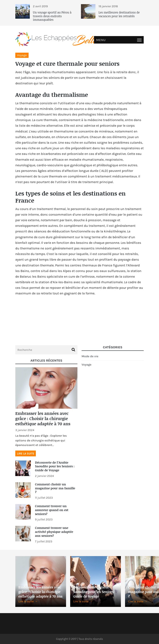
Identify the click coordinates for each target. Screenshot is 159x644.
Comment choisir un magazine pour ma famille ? (55, 488)
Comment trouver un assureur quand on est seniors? (52, 510)
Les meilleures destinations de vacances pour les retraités (119, 14)
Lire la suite (26, 454)
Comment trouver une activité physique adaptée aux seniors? (54, 532)
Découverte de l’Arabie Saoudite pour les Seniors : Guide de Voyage (55, 466)
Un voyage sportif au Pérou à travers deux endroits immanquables (52, 16)
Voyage (22, 55)
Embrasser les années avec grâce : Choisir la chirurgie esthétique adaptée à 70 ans (43, 418)
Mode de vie (90, 356)
